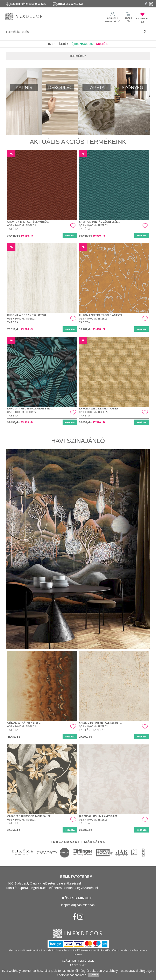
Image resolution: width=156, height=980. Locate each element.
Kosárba (70, 236)
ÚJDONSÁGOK (82, 44)
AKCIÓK (102, 44)
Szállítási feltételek (78, 961)
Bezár (94, 975)
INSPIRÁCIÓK (58, 44)
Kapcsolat (78, 965)
